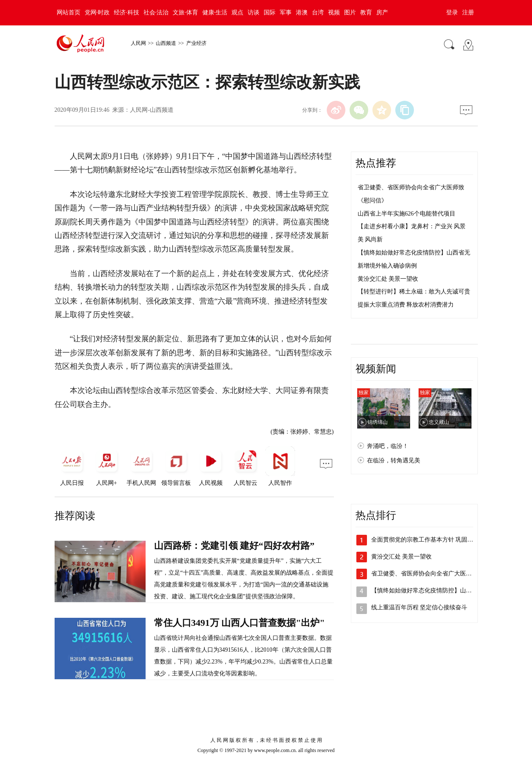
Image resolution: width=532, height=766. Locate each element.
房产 (382, 12)
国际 (270, 12)
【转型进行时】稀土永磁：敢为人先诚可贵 (414, 292)
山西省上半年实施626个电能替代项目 (407, 214)
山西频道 (166, 43)
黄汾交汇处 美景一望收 (388, 279)
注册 (468, 12)
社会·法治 (156, 12)
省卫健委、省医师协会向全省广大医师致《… (430, 574)
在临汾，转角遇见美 (394, 460)
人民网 (138, 43)
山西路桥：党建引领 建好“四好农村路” (234, 546)
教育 (366, 12)
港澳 (302, 12)
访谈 (254, 12)
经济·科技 (127, 12)
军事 (286, 12)
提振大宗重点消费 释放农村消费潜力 (406, 305)
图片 (350, 12)
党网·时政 (97, 12)
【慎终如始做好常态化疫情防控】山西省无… (430, 590)
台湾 (318, 12)
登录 (452, 12)
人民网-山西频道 (152, 110)
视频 (334, 12)
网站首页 (69, 12)
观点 (237, 12)
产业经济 (196, 43)
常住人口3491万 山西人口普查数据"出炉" (240, 623)
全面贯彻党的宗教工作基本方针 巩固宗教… (428, 540)
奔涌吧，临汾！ (388, 446)
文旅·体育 (185, 12)
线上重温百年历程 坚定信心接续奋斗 (419, 607)
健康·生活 (215, 12)
